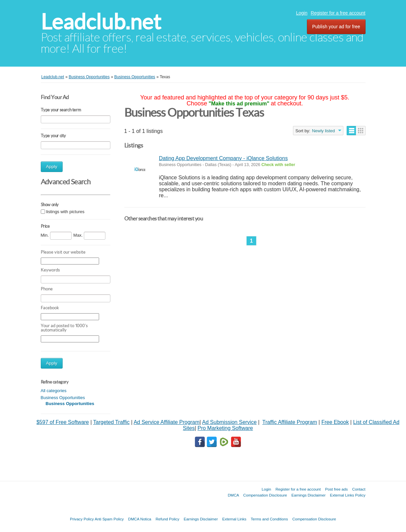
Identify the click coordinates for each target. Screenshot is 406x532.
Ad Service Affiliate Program (167, 422)
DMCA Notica (140, 519)
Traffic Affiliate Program (290, 422)
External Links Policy (348, 495)
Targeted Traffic (111, 422)
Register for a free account (338, 13)
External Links (234, 519)
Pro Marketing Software (225, 428)
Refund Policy (167, 519)
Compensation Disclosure (265, 495)
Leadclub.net (101, 22)
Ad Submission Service (230, 422)
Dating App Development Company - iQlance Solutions (224, 158)
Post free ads (336, 489)
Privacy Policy (82, 519)
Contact (359, 489)
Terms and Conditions (269, 519)
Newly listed (323, 131)
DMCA (233, 495)
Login (302, 13)
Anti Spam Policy (109, 519)
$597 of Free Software (63, 422)
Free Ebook (335, 422)
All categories (54, 391)
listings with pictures (65, 212)
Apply (52, 167)
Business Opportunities (63, 398)
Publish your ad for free (336, 27)
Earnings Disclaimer (308, 495)
